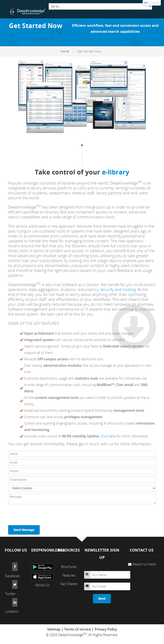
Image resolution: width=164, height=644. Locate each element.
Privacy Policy (106, 629)
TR (158, 3)
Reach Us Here (144, 564)
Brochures (69, 567)
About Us (42, 585)
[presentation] (41, 515)
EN (146, 3)
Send (102, 599)
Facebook (12, 576)
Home (65, 51)
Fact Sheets (69, 584)
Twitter (10, 594)
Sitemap (54, 629)
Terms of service (78, 629)
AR (152, 3)
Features (69, 575)
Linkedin (12, 611)
